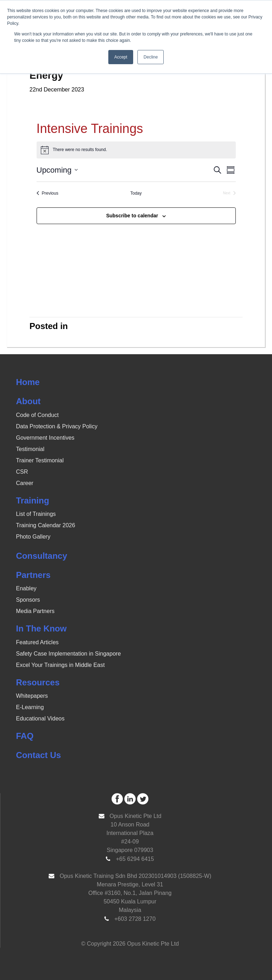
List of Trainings (36, 514)
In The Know (41, 628)
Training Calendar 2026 (46, 525)
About (28, 401)
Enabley (26, 588)
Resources (38, 682)
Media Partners (35, 611)
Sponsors (28, 600)
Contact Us (39, 755)
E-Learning (30, 707)
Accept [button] (121, 57)
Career (25, 483)
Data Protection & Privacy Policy (57, 426)
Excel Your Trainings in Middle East (60, 665)
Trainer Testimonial (40, 460)
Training (32, 500)
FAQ (25, 736)
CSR (22, 472)
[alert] (136, 150)
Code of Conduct (37, 415)
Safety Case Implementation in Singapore (68, 654)
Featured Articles (37, 642)
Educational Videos (40, 719)
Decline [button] (151, 57)
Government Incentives (45, 438)
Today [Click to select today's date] (136, 193)
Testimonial (30, 449)
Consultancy (42, 556)
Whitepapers (32, 696)
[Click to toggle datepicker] (57, 170)
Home (28, 382)
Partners (33, 575)
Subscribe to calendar (132, 216)
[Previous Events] (48, 193)
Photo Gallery (33, 537)
